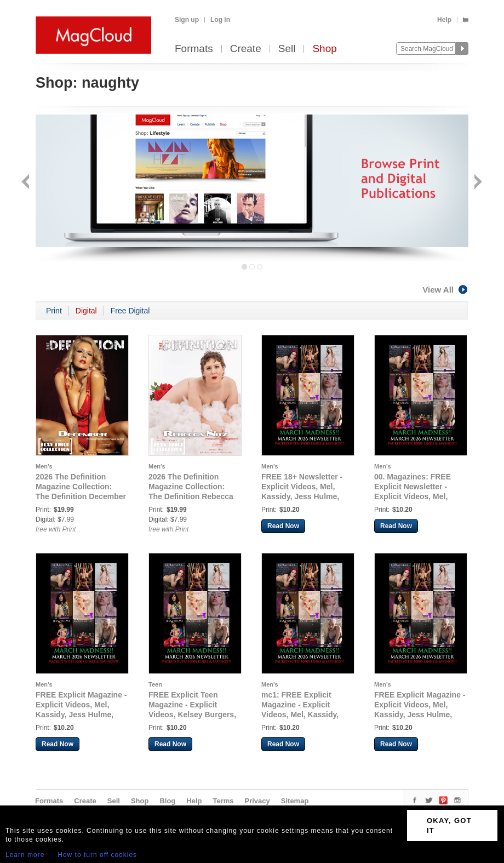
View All (445, 290)
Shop (324, 49)
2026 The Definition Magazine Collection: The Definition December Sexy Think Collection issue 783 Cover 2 (81, 496)
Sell (287, 49)
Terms (223, 801)
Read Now (283, 526)
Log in (220, 20)
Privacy (257, 801)
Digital (86, 311)
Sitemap (295, 801)
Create (246, 49)
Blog (167, 801)
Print (54, 311)
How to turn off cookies (97, 855)
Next (477, 183)
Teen (155, 684)
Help (444, 20)
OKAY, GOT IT (449, 825)
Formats (194, 49)
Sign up (187, 20)
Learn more (25, 855)
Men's (44, 466)
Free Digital (130, 311)
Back (27, 183)
